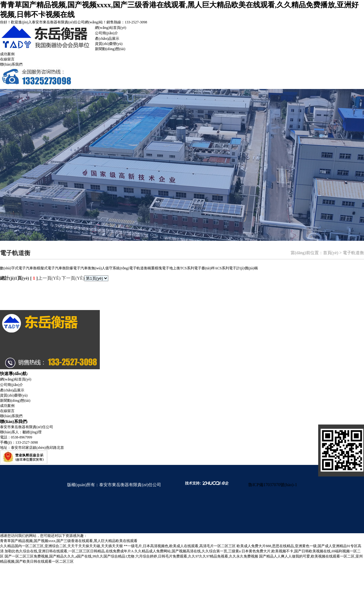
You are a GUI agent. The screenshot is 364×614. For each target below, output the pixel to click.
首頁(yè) (331, 253)
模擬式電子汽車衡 (51, 268)
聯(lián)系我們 (11, 64)
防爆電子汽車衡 (79, 268)
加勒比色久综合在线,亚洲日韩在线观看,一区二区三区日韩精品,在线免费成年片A (69, 551)
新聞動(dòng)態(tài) (110, 49)
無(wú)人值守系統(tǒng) (110, 268)
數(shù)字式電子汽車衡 (18, 268)
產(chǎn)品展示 (107, 39)
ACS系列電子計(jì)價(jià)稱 (236, 268)
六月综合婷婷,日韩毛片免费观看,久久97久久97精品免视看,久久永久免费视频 (197, 556)
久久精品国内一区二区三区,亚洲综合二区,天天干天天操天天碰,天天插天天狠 (61, 546)
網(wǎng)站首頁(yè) (111, 28)
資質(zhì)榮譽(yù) (109, 44)
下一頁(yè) (73, 278)
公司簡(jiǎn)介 (106, 33)
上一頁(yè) (49, 278)
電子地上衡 (171, 268)
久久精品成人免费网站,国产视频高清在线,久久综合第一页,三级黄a (187, 551)
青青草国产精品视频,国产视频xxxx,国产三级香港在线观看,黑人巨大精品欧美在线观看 (69, 541)
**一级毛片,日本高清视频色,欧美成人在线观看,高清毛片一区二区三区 (180, 546)
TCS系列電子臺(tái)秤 (197, 268)
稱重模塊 (155, 268)
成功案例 (7, 54)
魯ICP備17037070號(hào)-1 (273, 485)
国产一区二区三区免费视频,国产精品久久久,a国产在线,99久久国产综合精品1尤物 (69, 556)
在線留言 (7, 59)
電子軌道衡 (138, 268)
